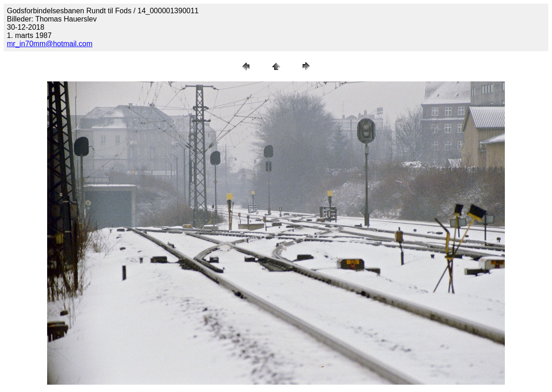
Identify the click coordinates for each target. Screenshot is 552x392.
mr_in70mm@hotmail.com (50, 44)
